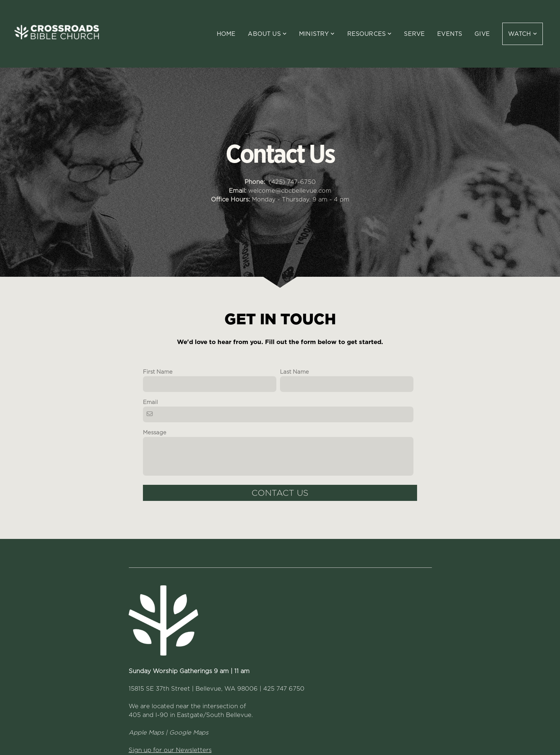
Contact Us (280, 493)
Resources (370, 34)
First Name (158, 372)
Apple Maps (146, 732)
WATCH (523, 34)
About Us (267, 34)
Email (150, 402)
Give (482, 34)
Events (450, 34)
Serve (414, 34)
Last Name (294, 372)
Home (226, 34)
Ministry (317, 34)
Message (155, 433)
